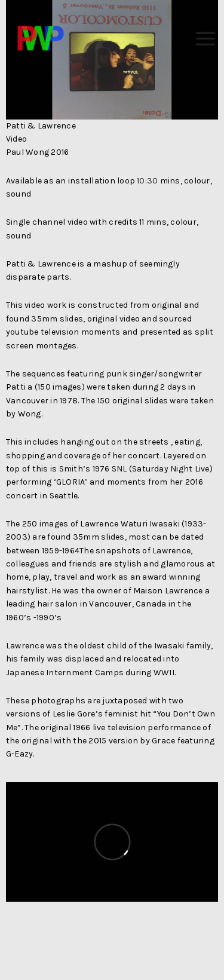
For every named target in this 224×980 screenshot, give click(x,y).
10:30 (147, 181)
